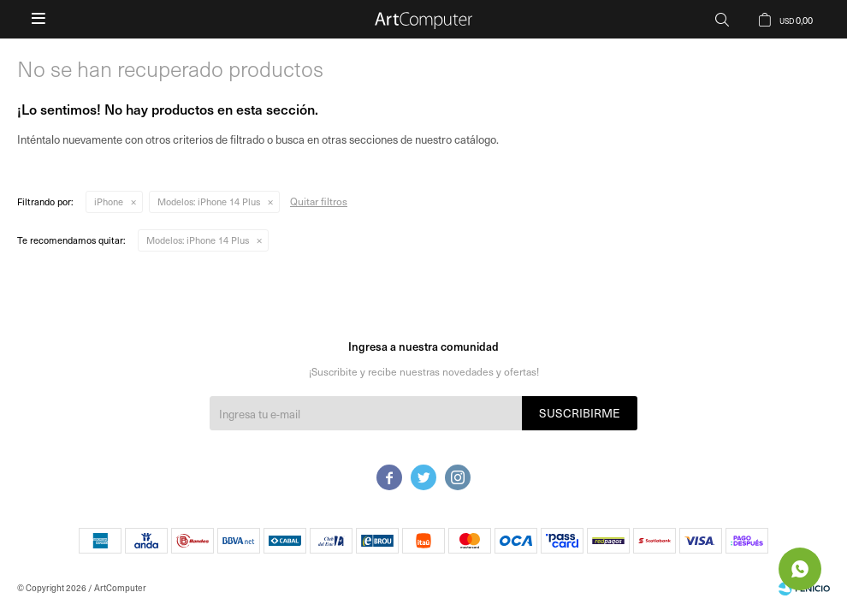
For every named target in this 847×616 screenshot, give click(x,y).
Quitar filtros (319, 201)
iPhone (109, 201)
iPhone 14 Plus (209, 201)
